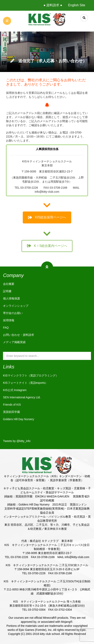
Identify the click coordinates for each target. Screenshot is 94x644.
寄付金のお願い (13, 313)
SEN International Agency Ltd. (22, 397)
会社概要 (9, 284)
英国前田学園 (11, 412)
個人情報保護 (11, 298)
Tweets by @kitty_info (17, 441)
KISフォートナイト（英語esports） (25, 383)
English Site (77, 5)
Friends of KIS (12, 405)
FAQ (6, 328)
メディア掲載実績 (14, 342)
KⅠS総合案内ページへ (47, 246)
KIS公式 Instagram (15, 390)
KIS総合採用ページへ (47, 217)
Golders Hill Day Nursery (19, 419)
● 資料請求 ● (53, 5)
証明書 (7, 291)
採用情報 (9, 320)
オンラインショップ (16, 306)
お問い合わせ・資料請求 (19, 335)
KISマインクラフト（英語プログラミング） (31, 375)
